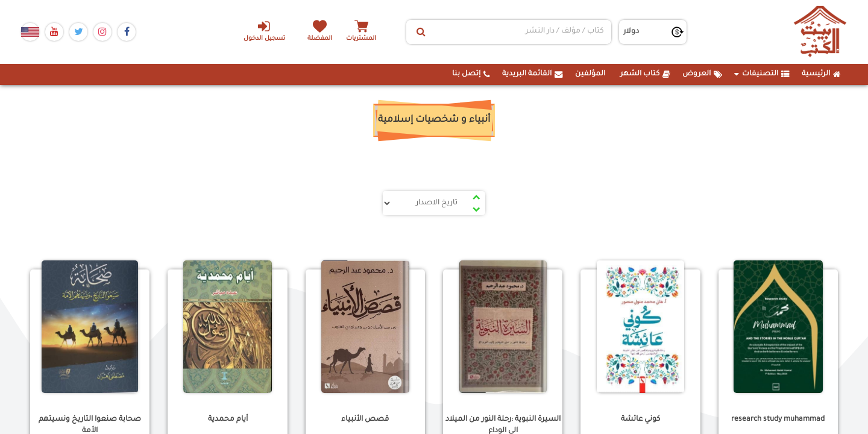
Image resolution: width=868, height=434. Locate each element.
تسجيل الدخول (264, 31)
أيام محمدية (228, 420)
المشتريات (361, 39)
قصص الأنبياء (365, 420)
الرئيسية (821, 74)
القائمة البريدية (533, 74)
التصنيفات (762, 74)
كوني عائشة (640, 420)
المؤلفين (590, 74)
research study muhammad (778, 420)
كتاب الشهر (645, 74)
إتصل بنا (471, 74)
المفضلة (320, 39)
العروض (702, 74)
